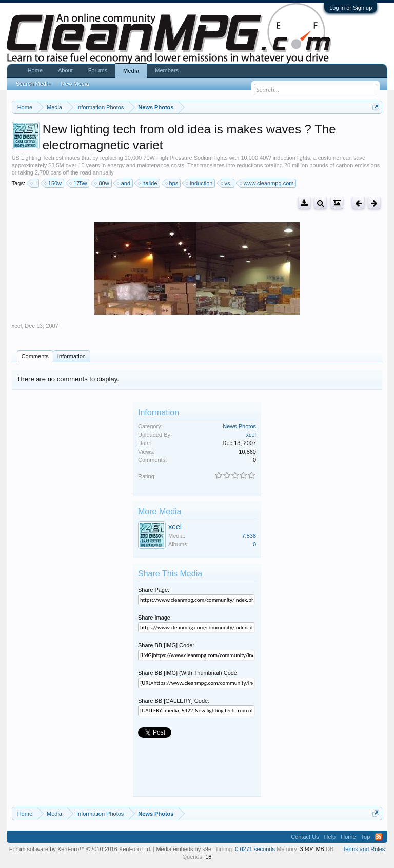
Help (330, 837)
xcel (17, 326)
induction (200, 183)
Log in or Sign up (351, 8)
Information (72, 356)
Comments (35, 356)
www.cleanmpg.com (267, 183)
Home (35, 70)
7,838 (249, 536)
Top (366, 837)
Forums (98, 70)
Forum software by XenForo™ (81, 849)
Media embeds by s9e (184, 849)
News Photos (239, 426)
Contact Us (305, 837)
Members (167, 70)
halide (148, 183)
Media (131, 71)
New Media (75, 84)
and (124, 183)
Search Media (33, 84)
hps (172, 183)
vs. (227, 183)
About (65, 70)
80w (102, 183)
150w (53, 183)
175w (78, 183)
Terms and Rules (364, 849)
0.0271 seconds (255, 849)
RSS (379, 837)
